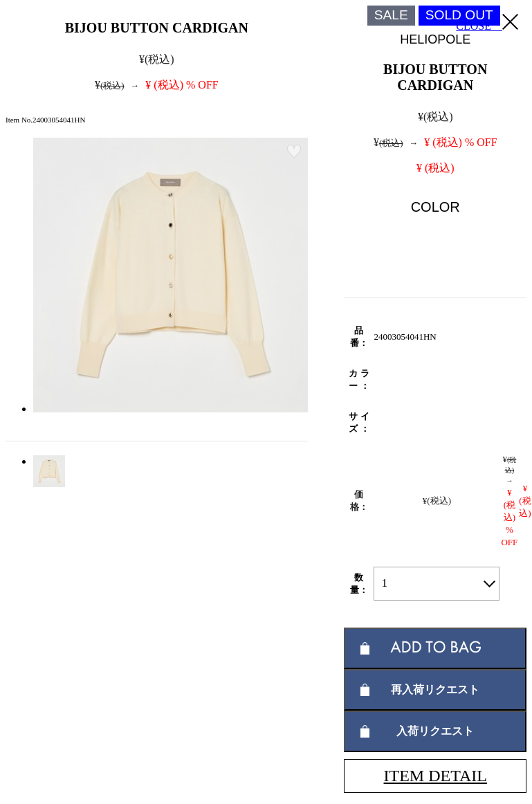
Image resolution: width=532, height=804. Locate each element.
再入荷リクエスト (435, 689)
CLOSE (487, 23)
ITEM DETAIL (435, 776)
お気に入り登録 (294, 152)
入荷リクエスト (435, 731)
